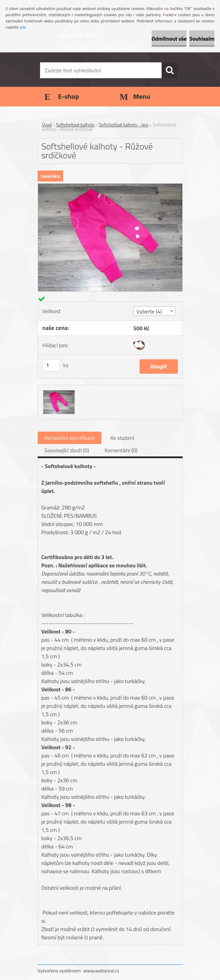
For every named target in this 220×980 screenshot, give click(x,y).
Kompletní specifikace (70, 438)
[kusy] (51, 365)
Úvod (47, 125)
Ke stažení (122, 438)
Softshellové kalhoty (75, 125)
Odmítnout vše (169, 39)
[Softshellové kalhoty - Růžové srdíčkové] (110, 186)
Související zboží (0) (67, 450)
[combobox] (154, 311)
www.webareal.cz (101, 971)
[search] (170, 70)
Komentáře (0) (121, 450)
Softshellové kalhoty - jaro (123, 125)
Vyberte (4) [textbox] (149, 311)
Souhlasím (202, 39)
